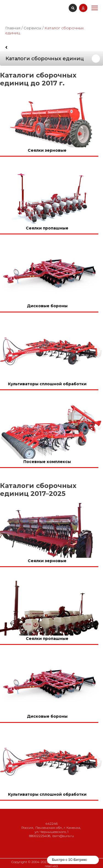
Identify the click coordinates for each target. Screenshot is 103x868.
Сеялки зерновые (47, 150)
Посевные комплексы (47, 462)
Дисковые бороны (47, 306)
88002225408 (40, 836)
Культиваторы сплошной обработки (47, 384)
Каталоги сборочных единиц (45, 59)
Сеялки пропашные (47, 228)
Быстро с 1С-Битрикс (69, 860)
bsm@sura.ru (63, 836)
